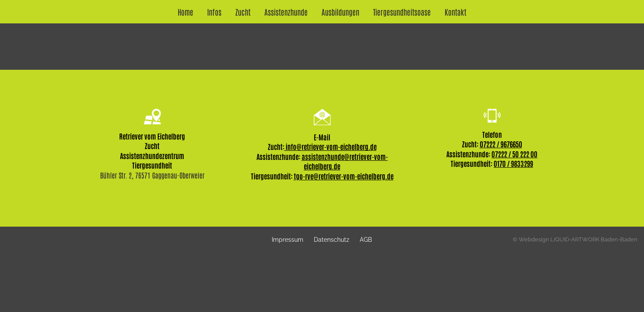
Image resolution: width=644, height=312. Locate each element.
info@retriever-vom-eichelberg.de (330, 146)
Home (185, 12)
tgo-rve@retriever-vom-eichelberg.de (344, 176)
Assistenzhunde (286, 12)
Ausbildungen (340, 12)
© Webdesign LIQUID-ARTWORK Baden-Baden (575, 239)
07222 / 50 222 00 (514, 154)
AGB (366, 239)
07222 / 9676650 (501, 144)
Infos (214, 12)
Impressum (288, 239)
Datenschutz (332, 239)
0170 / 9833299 (513, 163)
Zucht (243, 12)
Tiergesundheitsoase (402, 12)
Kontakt (455, 12)
